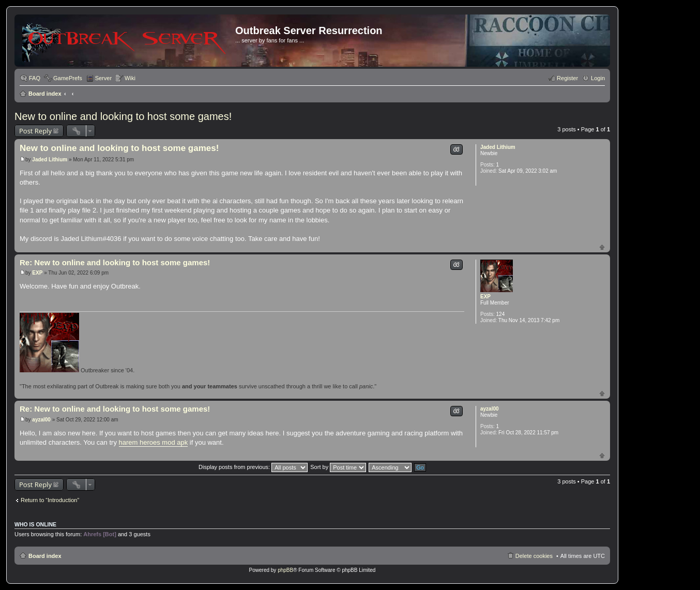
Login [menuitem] (598, 78)
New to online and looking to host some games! (123, 116)
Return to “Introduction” (50, 500)
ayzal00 (490, 409)
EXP (485, 297)
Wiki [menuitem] (130, 78)
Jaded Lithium (498, 147)
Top (602, 247)
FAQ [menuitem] (35, 78)
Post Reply (35, 131)
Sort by (338, 467)
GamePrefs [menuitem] (68, 78)
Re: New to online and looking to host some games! (115, 262)
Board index (45, 94)
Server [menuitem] (103, 78)
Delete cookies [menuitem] (534, 556)
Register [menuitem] (567, 78)
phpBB (285, 570)
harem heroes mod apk (154, 442)
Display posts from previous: (253, 467)
